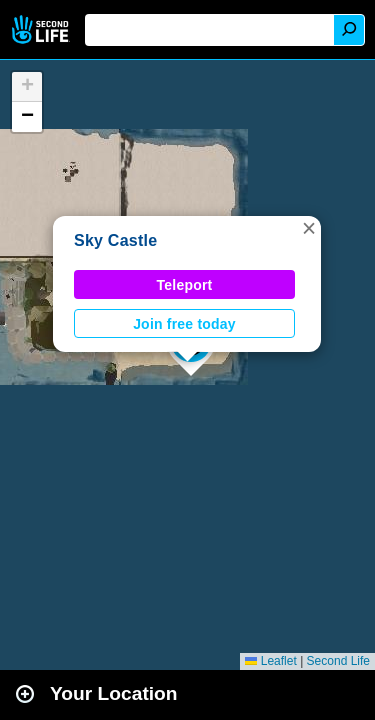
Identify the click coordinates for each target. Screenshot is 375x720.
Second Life (42, 29)
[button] (309, 228)
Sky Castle (115, 240)
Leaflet (270, 661)
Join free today (184, 324)
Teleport (185, 285)
